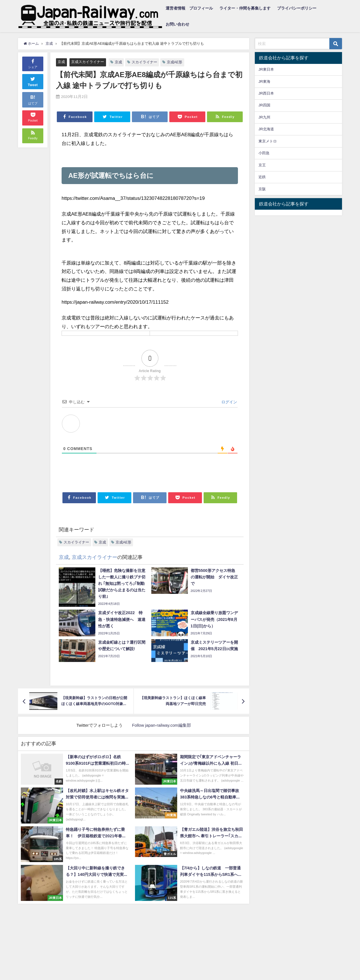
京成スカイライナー (88, 62)
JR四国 (264, 105)
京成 (61, 62)
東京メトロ (268, 141)
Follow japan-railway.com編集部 (161, 725)
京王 (262, 165)
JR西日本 (266, 93)
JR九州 (264, 117)
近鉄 (262, 177)
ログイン (229, 402)
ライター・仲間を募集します (245, 8)
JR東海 (264, 81)
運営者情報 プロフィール (189, 8)
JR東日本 (266, 69)
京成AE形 (175, 62)
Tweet (33, 81)
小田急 (264, 153)
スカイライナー (144, 62)
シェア (33, 63)
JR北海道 (266, 129)
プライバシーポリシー (297, 8)
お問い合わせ (177, 24)
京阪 (262, 189)
